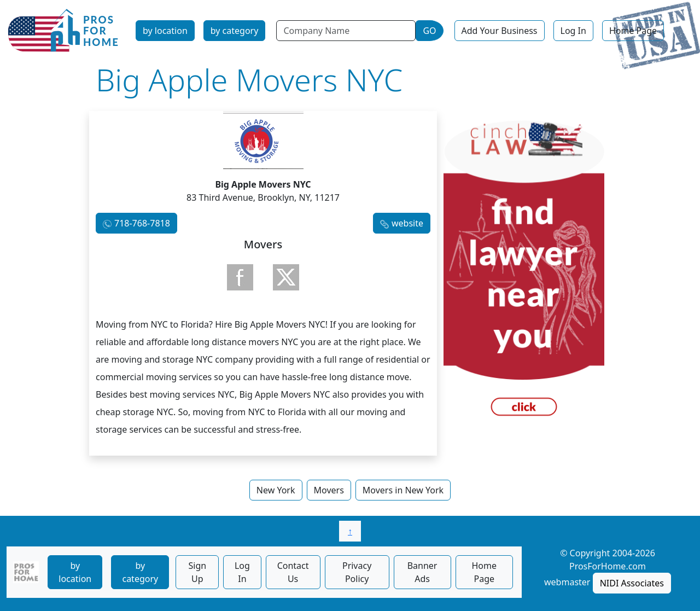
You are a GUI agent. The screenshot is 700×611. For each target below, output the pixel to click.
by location (165, 31)
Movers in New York (403, 490)
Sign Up (197, 572)
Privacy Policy (357, 572)
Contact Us (293, 572)
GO (429, 31)
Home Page (633, 31)
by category (235, 31)
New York (276, 490)
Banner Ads (422, 572)
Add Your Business (500, 31)
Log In (573, 31)
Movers (329, 490)
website (407, 223)
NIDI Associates (632, 583)
